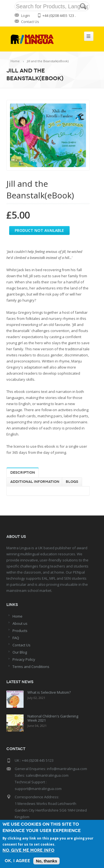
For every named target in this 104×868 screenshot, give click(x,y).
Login (26, 15)
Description (23, 473)
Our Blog (20, 652)
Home (15, 61)
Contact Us (30, 22)
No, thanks (46, 861)
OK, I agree (17, 861)
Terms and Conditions (31, 667)
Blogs (72, 482)
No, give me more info (28, 850)
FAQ (16, 638)
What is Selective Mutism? (49, 692)
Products (20, 631)
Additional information (35, 482)
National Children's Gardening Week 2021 (53, 718)
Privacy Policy (24, 659)
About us (20, 623)
